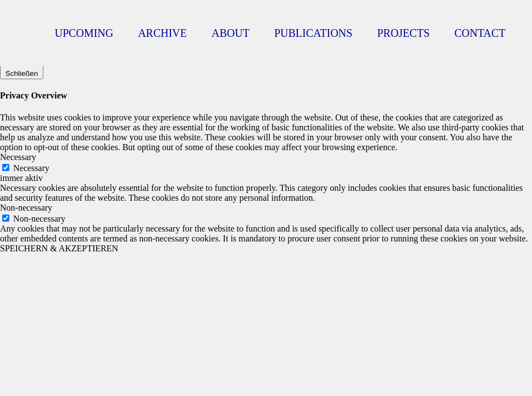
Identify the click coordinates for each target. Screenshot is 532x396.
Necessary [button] (18, 157)
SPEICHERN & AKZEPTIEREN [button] (59, 248)
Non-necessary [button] (26, 208)
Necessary (31, 168)
